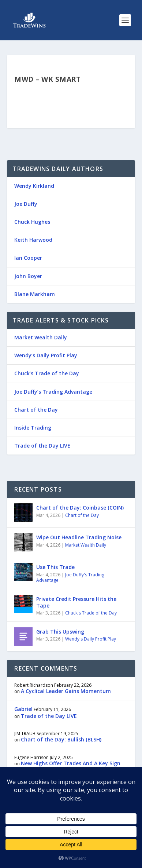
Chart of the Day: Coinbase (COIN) (80, 508)
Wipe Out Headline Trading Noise (79, 537)
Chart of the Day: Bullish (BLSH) (61, 739)
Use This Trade (55, 567)
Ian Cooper (28, 258)
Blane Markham (35, 294)
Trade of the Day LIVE (42, 446)
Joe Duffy (26, 204)
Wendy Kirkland (34, 186)
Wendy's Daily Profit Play (91, 639)
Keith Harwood (33, 240)
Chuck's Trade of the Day (91, 613)
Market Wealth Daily (41, 337)
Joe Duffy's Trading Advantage (70, 578)
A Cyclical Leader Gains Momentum (66, 691)
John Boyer (28, 276)
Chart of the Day (36, 410)
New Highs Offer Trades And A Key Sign (71, 763)
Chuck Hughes (32, 222)
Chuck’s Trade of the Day (47, 373)
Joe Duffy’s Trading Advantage (53, 392)
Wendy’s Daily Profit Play (46, 355)
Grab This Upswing (60, 632)
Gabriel (23, 709)
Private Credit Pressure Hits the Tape (76, 602)
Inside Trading (33, 428)
